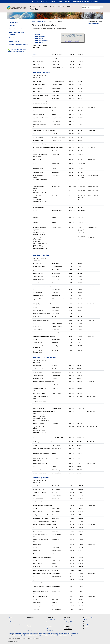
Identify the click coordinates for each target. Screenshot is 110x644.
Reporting (30, 630)
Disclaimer (18, 633)
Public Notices (50, 630)
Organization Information (16, 29)
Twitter (86, 620)
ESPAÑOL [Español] (95, 2)
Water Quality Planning (42, 40)
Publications (49, 626)
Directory (45, 21)
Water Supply (39, 42)
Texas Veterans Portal (66, 635)
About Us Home (14, 22)
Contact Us (44, 2)
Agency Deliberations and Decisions (17, 33)
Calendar (53, 2)
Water (29, 624)
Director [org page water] (35, 55)
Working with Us (69, 622)
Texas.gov (21, 635)
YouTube (87, 628)
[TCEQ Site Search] (102, 8)
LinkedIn (87, 626)
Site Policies (25, 633)
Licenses (30, 628)
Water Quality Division (41, 255)
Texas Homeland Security (34, 635)
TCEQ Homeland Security (71, 633)
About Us (35, 2)
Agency (39, 21)
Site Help (11, 633)
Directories (12, 26)
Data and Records (14, 41)
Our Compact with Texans (55, 633)
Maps (47, 628)
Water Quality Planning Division (44, 357)
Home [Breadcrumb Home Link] (34, 21)
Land (29, 622)
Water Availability (40, 36)
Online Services (13, 622)
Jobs (60, 2)
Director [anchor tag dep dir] (38, 34)
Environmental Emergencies (16, 624)
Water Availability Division (42, 72)
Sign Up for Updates (81, 2)
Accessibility (33, 633)
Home (10, 618)
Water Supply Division (41, 478)
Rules (47, 622)
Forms (47, 624)
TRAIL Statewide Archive (50, 635)
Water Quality (39, 38)
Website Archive (43, 633)
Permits (29, 626)
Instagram (87, 624)
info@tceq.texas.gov (94, 23)
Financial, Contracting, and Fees (18, 45)
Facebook (87, 622)
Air (28, 620)
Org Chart (68, 2)
